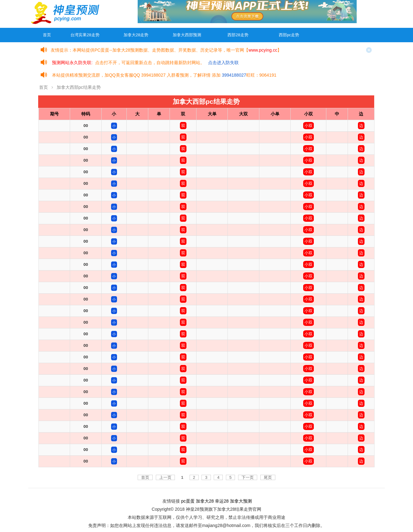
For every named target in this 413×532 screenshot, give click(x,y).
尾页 (268, 477)
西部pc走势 (289, 35)
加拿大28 (205, 501)
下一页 (248, 477)
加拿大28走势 (136, 35)
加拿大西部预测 (187, 35)
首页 (47, 35)
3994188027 (234, 75)
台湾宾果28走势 (85, 35)
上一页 (165, 477)
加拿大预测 (241, 501)
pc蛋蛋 (188, 501)
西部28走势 (238, 35)
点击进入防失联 (223, 63)
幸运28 (222, 501)
